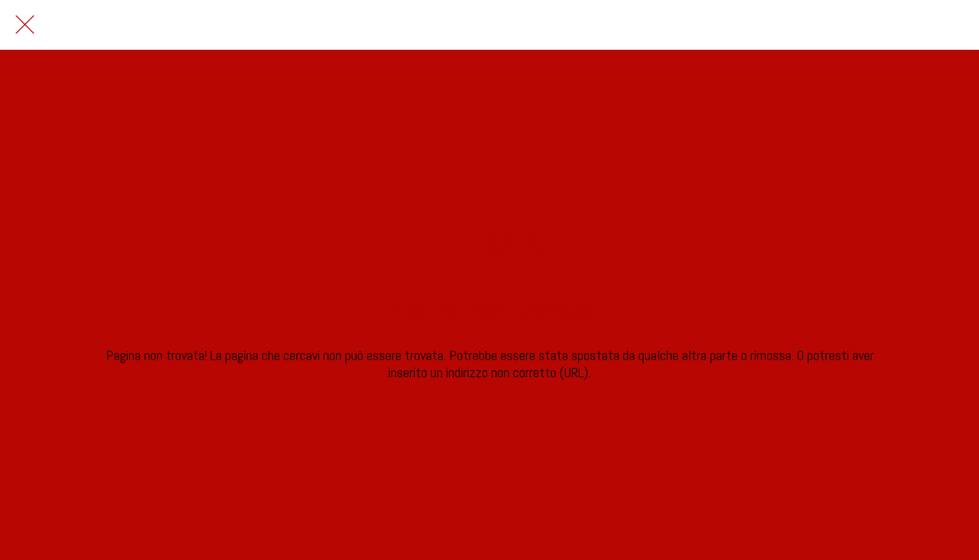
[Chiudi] (25, 25)
